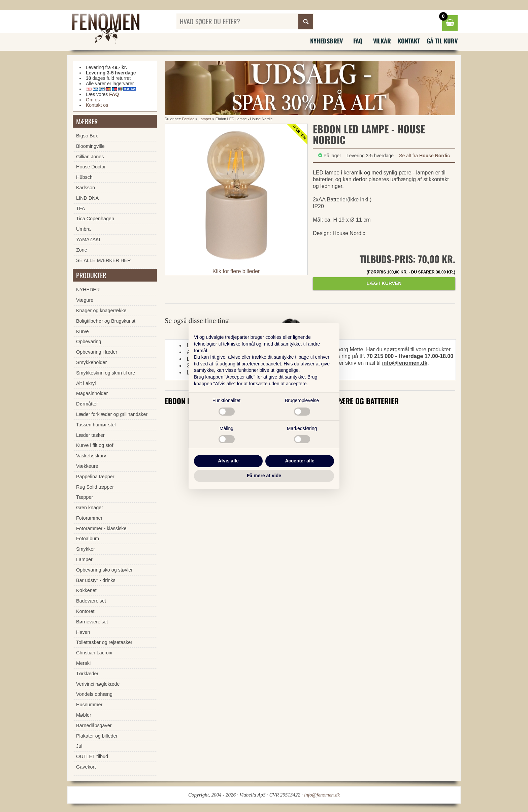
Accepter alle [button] (300, 461)
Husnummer (89, 705)
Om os (93, 100)
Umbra (83, 229)
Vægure (85, 300)
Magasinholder (92, 393)
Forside (188, 119)
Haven (83, 632)
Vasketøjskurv (91, 456)
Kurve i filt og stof (95, 445)
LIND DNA (87, 198)
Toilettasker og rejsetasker (104, 642)
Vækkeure (87, 466)
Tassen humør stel (96, 425)
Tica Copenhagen (95, 219)
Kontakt (409, 41)
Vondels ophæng (94, 694)
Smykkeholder (91, 362)
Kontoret (85, 611)
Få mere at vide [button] (264, 476)
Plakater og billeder (97, 736)
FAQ (358, 41)
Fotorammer (89, 518)
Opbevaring (89, 342)
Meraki (83, 663)
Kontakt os (97, 105)
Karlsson (86, 188)
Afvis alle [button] (228, 461)
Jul (79, 746)
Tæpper (85, 497)
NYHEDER (88, 290)
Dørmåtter (87, 404)
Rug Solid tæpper (95, 487)
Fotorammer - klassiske (101, 528)
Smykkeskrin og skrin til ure (106, 373)
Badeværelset (91, 601)
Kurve (82, 331)
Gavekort (86, 767)
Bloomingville (90, 146)
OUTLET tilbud (92, 756)
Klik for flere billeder (236, 271)
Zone (82, 250)
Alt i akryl (86, 383)
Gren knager (90, 508)
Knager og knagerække (101, 311)
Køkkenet (86, 590)
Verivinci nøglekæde (98, 684)
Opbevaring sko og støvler (104, 570)
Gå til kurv (442, 41)
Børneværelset (92, 622)
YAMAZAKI (88, 239)
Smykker (86, 549)
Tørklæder (87, 674)
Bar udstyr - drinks (96, 580)
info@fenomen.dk (405, 363)
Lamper (205, 119)
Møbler (84, 715)
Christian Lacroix (94, 653)
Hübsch (84, 177)
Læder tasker (90, 435)
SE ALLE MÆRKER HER (103, 260)
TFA (80, 208)
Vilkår (382, 41)
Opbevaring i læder (97, 352)
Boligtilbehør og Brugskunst (106, 321)
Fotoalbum (88, 539)
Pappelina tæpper (95, 477)
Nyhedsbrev (326, 41)
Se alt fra (424, 156)
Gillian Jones (90, 157)
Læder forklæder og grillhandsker (112, 414)
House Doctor (91, 167)
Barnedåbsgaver (94, 725)
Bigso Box (87, 136)
